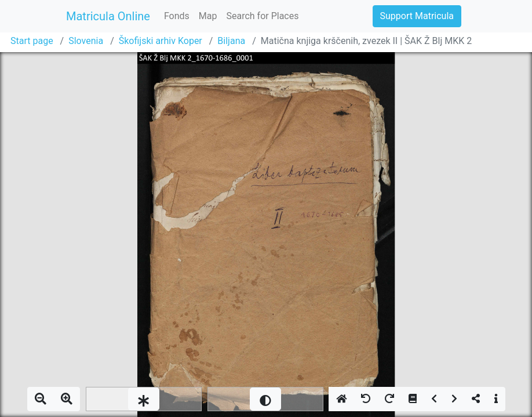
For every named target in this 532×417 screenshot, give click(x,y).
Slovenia (86, 41)
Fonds (177, 16)
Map (208, 16)
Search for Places (262, 16)
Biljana (231, 41)
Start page (32, 41)
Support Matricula (417, 16)
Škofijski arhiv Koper (161, 41)
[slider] (144, 399)
